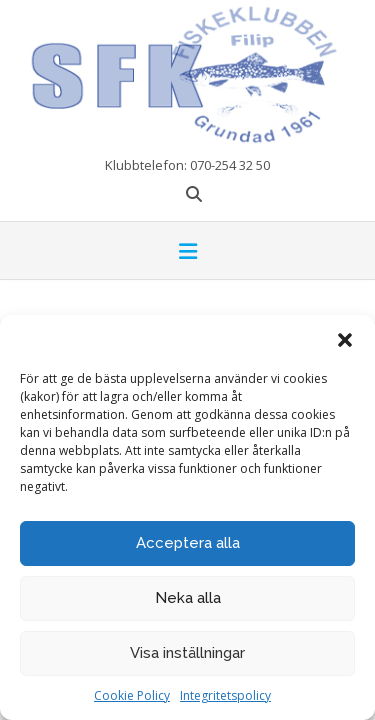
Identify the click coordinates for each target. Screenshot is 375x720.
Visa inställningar (187, 653)
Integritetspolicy (225, 695)
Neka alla (188, 598)
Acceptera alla (188, 543)
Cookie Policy (132, 695)
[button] (345, 340)
